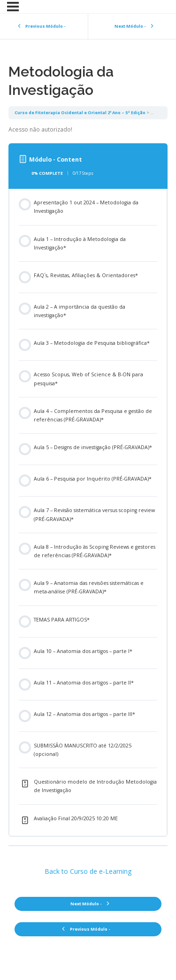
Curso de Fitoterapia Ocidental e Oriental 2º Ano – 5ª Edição (80, 113)
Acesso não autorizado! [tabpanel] (40, 129)
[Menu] (13, 7)
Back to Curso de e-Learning (88, 871)
